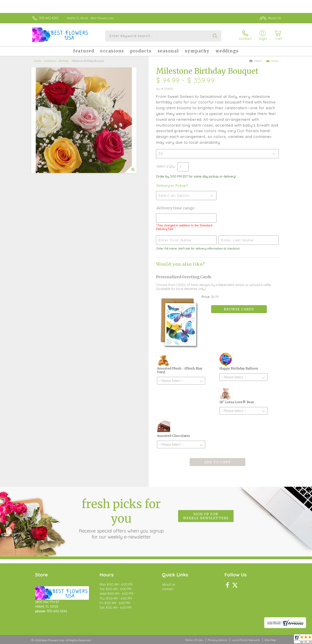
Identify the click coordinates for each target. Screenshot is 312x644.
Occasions (50, 61)
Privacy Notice (217, 640)
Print (256, 61)
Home (38, 61)
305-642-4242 (49, 18)
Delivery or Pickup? (172, 186)
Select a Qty (165, 166)
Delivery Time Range (176, 208)
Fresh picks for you (121, 518)
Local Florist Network (246, 640)
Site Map (270, 640)
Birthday (64, 61)
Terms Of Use (194, 640)
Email (273, 61)
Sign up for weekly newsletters (206, 516)
